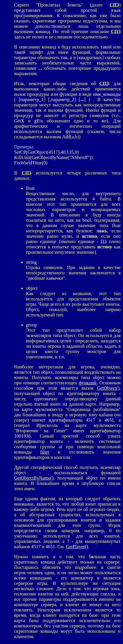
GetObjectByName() (34, 478)
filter (45, 452)
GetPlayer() (77, 547)
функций (88, 383)
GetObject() (108, 388)
